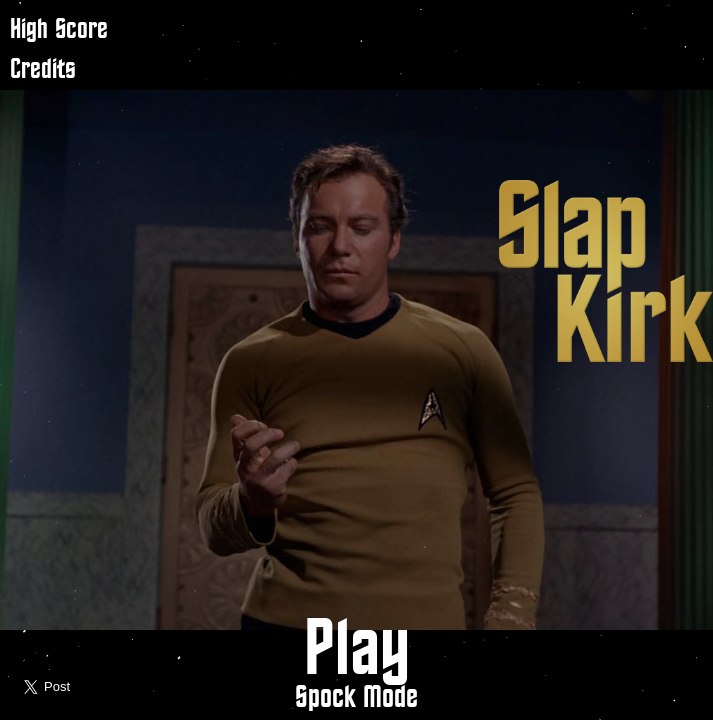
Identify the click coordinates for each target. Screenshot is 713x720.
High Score (59, 29)
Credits (43, 69)
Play (357, 651)
